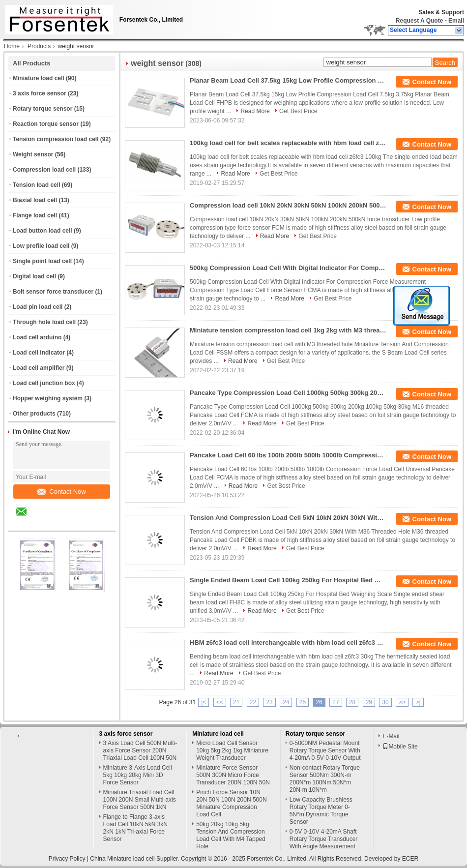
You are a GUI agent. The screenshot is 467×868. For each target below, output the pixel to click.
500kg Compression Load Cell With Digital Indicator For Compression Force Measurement (288, 268)
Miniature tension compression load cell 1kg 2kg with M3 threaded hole (288, 330)
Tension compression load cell (56, 139)
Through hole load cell (44, 322)
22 (253, 702)
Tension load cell (36, 185)
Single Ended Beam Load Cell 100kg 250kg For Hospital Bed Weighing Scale (288, 580)
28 (352, 702)
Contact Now (61, 492)
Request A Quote (419, 21)
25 (303, 702)
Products (39, 46)
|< (204, 702)
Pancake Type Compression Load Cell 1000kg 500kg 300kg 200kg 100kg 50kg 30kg (288, 393)
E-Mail (391, 736)
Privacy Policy (67, 859)
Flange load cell (35, 215)
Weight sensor (33, 154)
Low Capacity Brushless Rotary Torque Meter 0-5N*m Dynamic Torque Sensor (321, 811)
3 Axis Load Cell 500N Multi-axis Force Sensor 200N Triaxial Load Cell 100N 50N (140, 750)
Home (12, 46)
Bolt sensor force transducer (53, 292)
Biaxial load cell (35, 200)
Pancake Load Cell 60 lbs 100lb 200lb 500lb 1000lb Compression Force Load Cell (288, 455)
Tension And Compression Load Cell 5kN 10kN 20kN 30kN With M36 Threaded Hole (288, 518)
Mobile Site (400, 747)
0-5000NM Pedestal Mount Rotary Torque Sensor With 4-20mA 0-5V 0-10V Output (325, 750)
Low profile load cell (41, 246)
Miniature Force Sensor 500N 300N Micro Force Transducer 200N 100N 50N (233, 775)
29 (369, 702)
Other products (34, 414)
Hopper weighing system (48, 398)
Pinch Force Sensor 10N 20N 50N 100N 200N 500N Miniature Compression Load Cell (231, 803)
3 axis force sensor (40, 93)
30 (385, 702)
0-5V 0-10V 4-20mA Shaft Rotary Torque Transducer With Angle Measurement (324, 839)
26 (319, 702)
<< (220, 702)
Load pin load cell (38, 307)
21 (236, 702)
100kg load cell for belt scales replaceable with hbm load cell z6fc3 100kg (288, 143)
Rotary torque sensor (43, 109)
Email (456, 21)
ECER (410, 859)
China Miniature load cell (122, 859)
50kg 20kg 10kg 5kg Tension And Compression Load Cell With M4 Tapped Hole (231, 835)
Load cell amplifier (39, 368)
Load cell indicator (39, 353)
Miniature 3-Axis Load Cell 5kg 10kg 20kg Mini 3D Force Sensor (138, 775)
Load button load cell (43, 231)
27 (336, 702)
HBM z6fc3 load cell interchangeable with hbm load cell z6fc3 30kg (288, 643)
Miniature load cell (39, 78)
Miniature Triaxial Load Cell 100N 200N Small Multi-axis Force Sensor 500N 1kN (140, 800)
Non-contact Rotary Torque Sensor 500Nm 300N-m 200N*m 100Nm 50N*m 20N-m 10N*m (325, 779)
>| (418, 702)
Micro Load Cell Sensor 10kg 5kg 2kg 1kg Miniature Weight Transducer (232, 750)
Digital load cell (34, 276)
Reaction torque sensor (46, 124)
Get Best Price (298, 111)
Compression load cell (44, 170)
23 (269, 702)
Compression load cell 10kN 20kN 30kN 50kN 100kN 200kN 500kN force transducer (288, 205)
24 (286, 702)
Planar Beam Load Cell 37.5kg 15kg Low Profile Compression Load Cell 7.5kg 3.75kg (288, 80)
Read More (255, 111)
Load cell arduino (37, 337)
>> (402, 702)
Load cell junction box (44, 383)
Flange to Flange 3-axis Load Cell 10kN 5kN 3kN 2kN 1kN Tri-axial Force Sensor (135, 828)
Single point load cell (42, 261)
